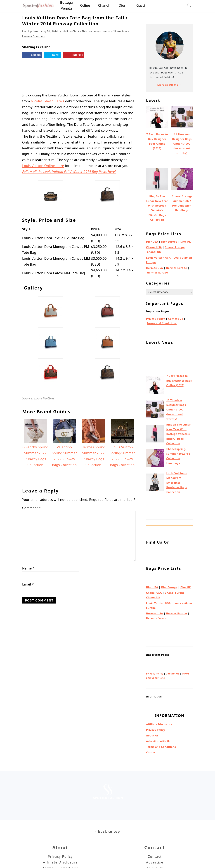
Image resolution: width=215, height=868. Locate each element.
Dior (122, 5)
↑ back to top (107, 832)
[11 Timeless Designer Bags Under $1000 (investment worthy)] (155, 410)
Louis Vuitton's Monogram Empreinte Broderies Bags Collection (177, 483)
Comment (32, 508)
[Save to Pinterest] (74, 55)
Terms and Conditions (162, 323)
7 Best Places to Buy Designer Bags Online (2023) (179, 380)
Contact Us (175, 319)
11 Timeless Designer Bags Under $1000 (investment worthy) (176, 410)
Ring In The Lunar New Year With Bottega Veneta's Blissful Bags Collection (178, 434)
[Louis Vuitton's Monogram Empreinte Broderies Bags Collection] (155, 483)
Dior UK (185, 242)
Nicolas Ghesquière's (47, 101)
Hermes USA (155, 268)
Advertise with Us (158, 741)
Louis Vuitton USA (158, 258)
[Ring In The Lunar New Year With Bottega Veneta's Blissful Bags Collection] (155, 434)
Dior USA (152, 242)
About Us (152, 735)
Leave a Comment (34, 36)
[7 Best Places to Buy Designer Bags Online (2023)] (155, 386)
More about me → (169, 85)
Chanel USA (154, 247)
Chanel (104, 5)
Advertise (155, 862)
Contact (152, 752)
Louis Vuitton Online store (43, 166)
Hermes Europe (176, 268)
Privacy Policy (156, 319)
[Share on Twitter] (52, 55)
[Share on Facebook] (32, 55)
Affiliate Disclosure (159, 724)
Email (28, 584)
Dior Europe (169, 242)
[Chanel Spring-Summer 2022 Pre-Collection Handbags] (155, 459)
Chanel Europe (175, 247)
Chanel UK (154, 252)
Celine (85, 5)
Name (28, 568)
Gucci (141, 5)
